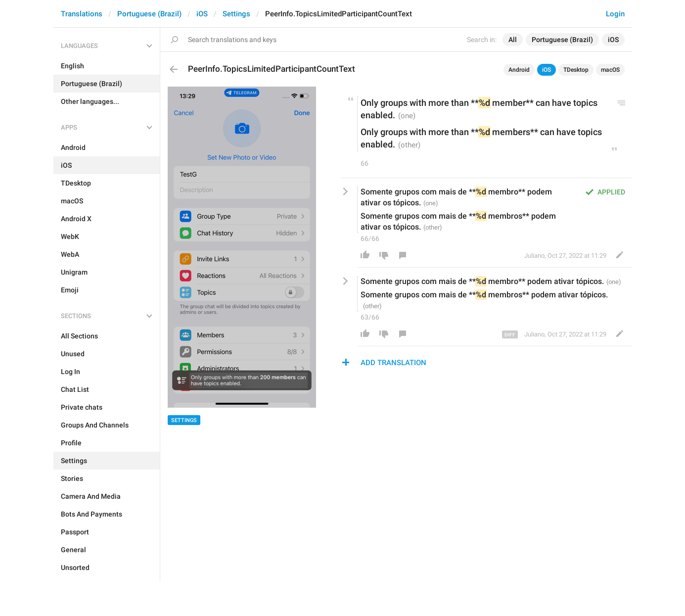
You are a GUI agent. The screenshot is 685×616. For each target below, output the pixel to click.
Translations (82, 14)
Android (519, 70)
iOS (202, 14)
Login (615, 14)
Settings (236, 14)
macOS (610, 70)
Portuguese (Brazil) (149, 14)
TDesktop (576, 70)
